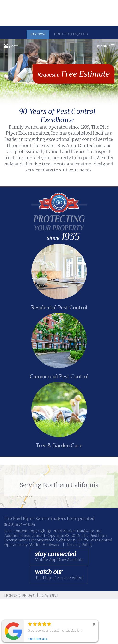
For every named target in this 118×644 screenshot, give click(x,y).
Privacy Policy (80, 545)
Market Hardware (44, 545)
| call (11, 46)
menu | (106, 46)
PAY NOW (38, 34)
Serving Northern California (59, 485)
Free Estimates (71, 34)
